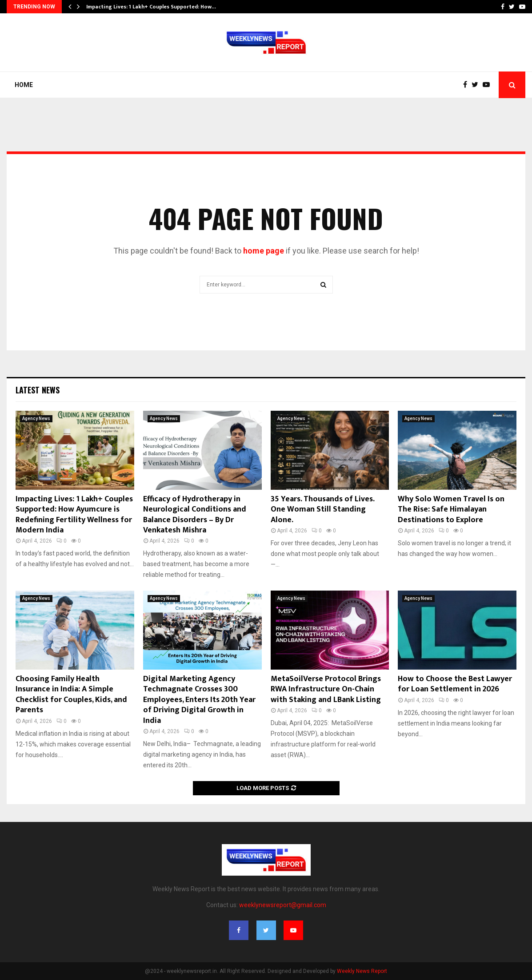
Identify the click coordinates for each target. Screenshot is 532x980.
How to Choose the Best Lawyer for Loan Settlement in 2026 (455, 684)
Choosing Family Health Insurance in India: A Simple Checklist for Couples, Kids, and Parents (71, 694)
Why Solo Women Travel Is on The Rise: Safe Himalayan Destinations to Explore (451, 510)
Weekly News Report (362, 971)
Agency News (36, 419)
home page (264, 251)
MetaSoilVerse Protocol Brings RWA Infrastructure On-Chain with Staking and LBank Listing (326, 689)
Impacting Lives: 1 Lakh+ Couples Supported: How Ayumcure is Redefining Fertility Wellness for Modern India (74, 515)
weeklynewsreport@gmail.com (283, 905)
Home (24, 85)
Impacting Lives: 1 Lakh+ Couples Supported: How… (151, 7)
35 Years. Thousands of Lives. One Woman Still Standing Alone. (322, 510)
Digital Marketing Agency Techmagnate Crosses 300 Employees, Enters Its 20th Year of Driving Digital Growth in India (199, 700)
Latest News (38, 390)
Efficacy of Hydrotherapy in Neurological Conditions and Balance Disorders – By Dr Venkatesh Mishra (195, 515)
